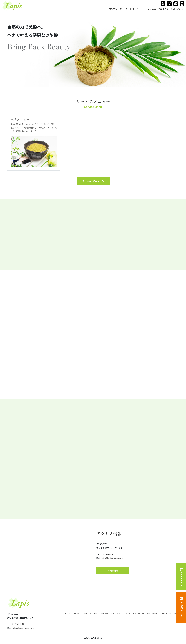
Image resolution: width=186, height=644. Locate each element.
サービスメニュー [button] (134, 9)
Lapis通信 (151, 9)
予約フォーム (152, 613)
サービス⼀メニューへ (93, 181)
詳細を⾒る (113, 570)
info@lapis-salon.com (112, 558)
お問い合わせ (177, 9)
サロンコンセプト (115, 9)
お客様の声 (163, 9)
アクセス (126, 613)
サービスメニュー (90, 613)
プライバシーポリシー (170, 613)
